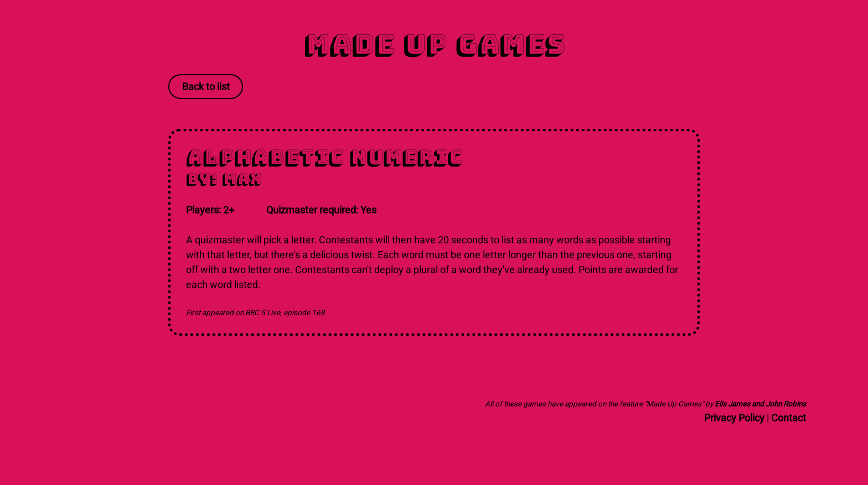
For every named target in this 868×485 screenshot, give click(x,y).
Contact (789, 418)
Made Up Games (434, 44)
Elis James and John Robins (760, 404)
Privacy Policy (734, 418)
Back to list (206, 87)
